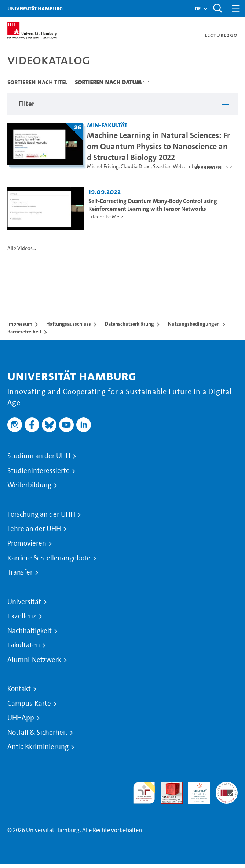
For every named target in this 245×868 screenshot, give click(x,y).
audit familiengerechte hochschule (144, 793)
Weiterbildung (29, 485)
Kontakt (19, 689)
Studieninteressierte (39, 471)
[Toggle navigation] (236, 8)
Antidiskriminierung (38, 747)
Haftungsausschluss (69, 324)
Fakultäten (24, 645)
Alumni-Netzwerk (34, 660)
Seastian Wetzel (170, 167)
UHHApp (21, 718)
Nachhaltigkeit (30, 631)
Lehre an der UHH (34, 529)
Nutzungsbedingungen (194, 324)
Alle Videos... (22, 248)
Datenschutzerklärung (129, 324)
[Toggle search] (217, 8)
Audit (168, 786)
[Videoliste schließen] (213, 167)
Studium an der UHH (39, 456)
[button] (198, 8)
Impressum (20, 324)
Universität (24, 602)
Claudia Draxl (136, 167)
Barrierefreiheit (24, 332)
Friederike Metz (106, 217)
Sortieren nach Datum (108, 82)
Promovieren (27, 543)
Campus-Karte (29, 704)
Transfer (20, 572)
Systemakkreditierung (227, 786)
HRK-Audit (195, 790)
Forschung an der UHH (41, 514)
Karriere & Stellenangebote (49, 558)
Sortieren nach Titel (37, 82)
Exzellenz (22, 616)
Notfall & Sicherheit (37, 733)
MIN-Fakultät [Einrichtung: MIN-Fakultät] (107, 125)
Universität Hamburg (35, 8)
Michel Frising (103, 167)
